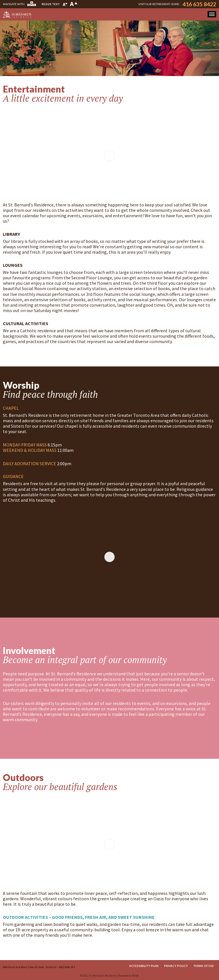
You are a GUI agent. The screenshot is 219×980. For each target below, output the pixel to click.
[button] (212, 14)
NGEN (135, 976)
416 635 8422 (199, 4)
